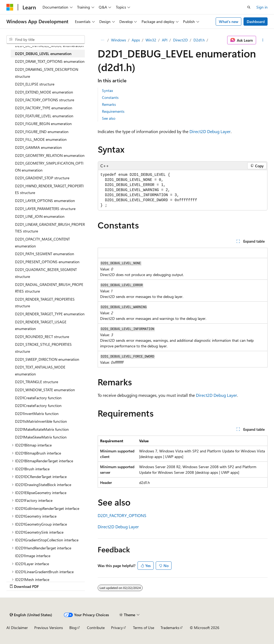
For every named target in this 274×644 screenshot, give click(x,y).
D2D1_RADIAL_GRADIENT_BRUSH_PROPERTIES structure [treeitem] (49, 288)
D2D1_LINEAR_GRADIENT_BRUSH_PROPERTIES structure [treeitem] (50, 228)
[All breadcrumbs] (102, 40)
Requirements (113, 111)
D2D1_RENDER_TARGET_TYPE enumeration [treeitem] (50, 314)
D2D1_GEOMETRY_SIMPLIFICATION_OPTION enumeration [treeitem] (49, 167)
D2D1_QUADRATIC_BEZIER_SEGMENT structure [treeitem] (46, 273)
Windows (119, 40)
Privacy (117, 628)
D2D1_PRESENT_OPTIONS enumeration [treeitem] (47, 262)
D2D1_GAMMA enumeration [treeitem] (38, 147)
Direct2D (180, 40)
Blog (73, 628)
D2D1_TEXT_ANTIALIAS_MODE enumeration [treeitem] (40, 371)
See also (109, 118)
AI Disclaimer (17, 628)
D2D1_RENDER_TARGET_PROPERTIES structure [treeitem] (45, 303)
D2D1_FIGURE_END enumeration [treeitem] (42, 132)
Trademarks (170, 628)
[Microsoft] (10, 7)
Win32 (151, 40)
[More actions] (263, 40)
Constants (110, 97)
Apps (136, 40)
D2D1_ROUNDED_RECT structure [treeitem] (42, 337)
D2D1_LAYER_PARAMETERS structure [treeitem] (45, 209)
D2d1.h (199, 40)
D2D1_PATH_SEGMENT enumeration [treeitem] (45, 254)
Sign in (262, 7)
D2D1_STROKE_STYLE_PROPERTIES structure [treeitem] (43, 348)
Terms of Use (144, 628)
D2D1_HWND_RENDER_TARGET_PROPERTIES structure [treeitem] (49, 189)
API (165, 40)
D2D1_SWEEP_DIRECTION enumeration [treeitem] (47, 359)
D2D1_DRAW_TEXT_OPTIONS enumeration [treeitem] (50, 61)
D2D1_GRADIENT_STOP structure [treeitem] (42, 178)
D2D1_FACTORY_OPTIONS (122, 515)
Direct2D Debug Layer (210, 131)
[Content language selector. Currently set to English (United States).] (31, 615)
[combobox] (46, 40)
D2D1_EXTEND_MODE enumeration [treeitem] (44, 92)
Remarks (109, 104)
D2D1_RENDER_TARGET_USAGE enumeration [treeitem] (41, 325)
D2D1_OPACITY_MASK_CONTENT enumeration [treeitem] (42, 243)
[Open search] (249, 7)
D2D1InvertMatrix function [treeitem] (37, 414)
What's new (229, 22)
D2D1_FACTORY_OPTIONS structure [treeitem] (45, 100)
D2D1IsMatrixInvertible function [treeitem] (41, 421)
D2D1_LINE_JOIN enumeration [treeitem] (40, 216)
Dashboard (256, 22)
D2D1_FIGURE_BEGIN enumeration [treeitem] (43, 124)
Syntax (107, 90)
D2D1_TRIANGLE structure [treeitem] (37, 382)
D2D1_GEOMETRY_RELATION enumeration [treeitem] (50, 155)
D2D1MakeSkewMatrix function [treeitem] (41, 437)
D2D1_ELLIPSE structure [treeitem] (35, 84)
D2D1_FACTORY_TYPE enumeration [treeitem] (44, 108)
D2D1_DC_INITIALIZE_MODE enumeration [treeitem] (49, 46)
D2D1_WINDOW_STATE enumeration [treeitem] (45, 390)
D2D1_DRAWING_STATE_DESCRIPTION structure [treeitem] (47, 73)
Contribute (96, 628)
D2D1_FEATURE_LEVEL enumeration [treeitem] (44, 116)
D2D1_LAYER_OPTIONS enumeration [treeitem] (45, 201)
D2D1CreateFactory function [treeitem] (38, 398)
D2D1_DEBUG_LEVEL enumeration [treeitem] (43, 54)
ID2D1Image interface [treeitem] (33, 556)
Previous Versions (49, 628)
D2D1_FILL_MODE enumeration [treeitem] (41, 139)
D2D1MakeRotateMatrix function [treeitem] (42, 429)
